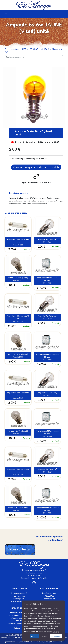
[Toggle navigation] (6, 14)
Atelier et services (19, 601)
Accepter (35, 636)
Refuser (45, 636)
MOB (24, 49)
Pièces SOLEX (49, 599)
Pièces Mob (49, 596)
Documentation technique (19, 623)
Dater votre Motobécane (19, 615)
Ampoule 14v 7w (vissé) (47, 239)
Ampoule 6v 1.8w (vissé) (18, 278)
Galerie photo (19, 599)
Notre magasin (19, 596)
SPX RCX (45, 49)
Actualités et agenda (19, 618)
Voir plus (56, 631)
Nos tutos (19, 621)
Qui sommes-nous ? (19, 593)
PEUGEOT (34, 49)
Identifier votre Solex (19, 613)
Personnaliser (56, 636)
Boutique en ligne (12, 49)
